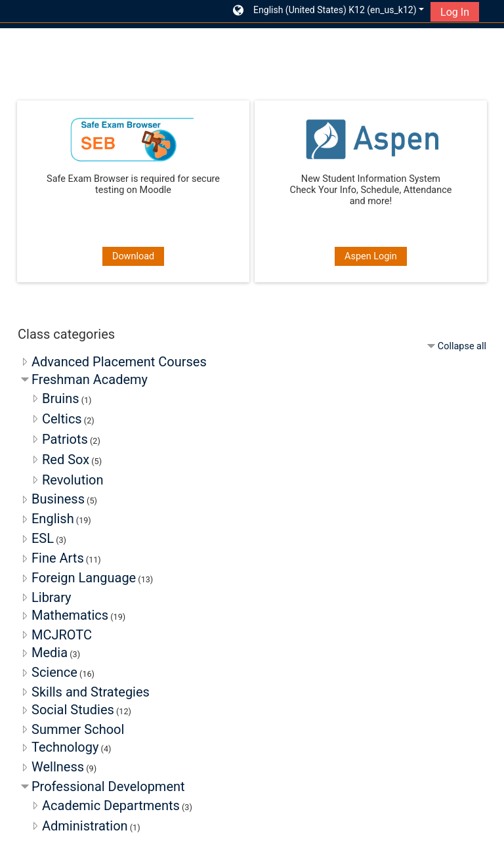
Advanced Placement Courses (119, 362)
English (53, 519)
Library (52, 597)
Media (50, 653)
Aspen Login (371, 256)
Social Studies (73, 710)
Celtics (62, 419)
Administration (85, 826)
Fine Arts (58, 558)
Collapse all (462, 346)
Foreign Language (84, 578)
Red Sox (66, 460)
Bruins (61, 398)
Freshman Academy (90, 379)
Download (133, 256)
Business (58, 499)
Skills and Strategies (91, 692)
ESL (43, 538)
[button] (329, 11)
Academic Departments (111, 806)
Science (54, 672)
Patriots (65, 439)
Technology (65, 747)
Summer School (78, 729)
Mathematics (70, 615)
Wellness (58, 767)
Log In (455, 12)
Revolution (73, 480)
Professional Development (108, 786)
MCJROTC (62, 635)
